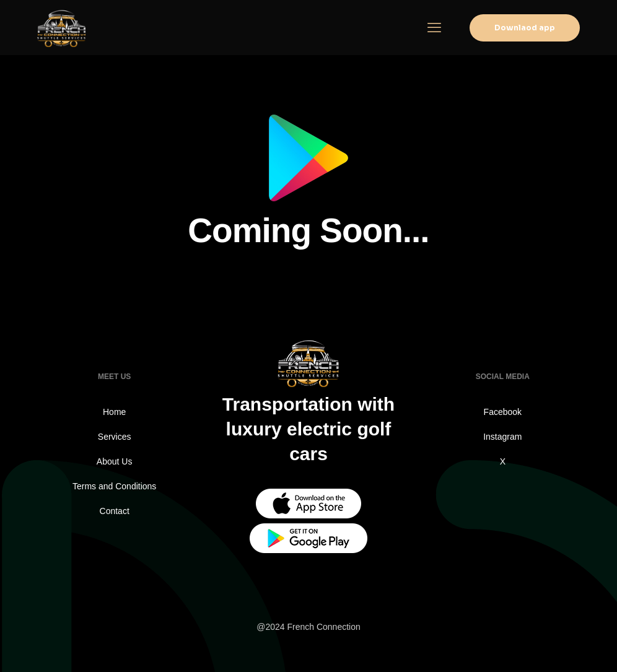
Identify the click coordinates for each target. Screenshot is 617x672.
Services (115, 437)
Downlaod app (525, 28)
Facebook (503, 412)
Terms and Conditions (114, 486)
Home (114, 412)
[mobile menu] (434, 28)
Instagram (502, 437)
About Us (115, 461)
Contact (115, 511)
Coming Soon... (308, 230)
